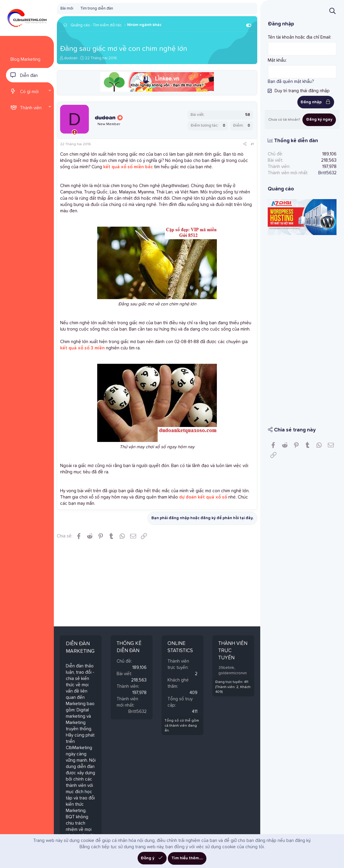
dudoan (71, 58)
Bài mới (67, 9)
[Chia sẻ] (245, 144)
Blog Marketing (25, 59)
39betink (226, 668)
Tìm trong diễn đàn (97, 9)
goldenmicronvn (233, 673)
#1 (252, 144)
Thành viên (31, 108)
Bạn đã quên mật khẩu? (291, 81)
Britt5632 (137, 712)
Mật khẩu (277, 60)
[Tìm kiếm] (332, 11)
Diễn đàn (29, 76)
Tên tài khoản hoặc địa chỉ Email (299, 37)
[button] (50, 91)
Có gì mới (29, 92)
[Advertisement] (302, 326)
